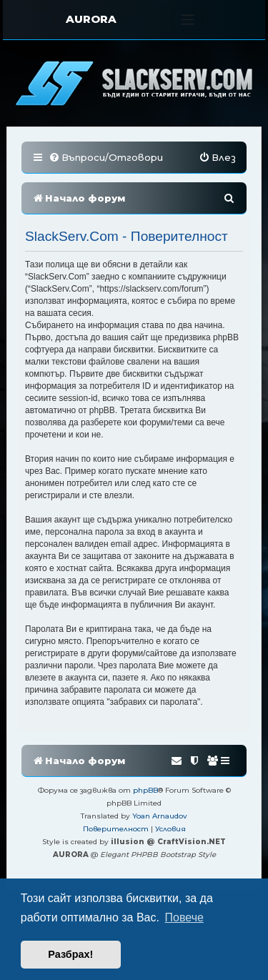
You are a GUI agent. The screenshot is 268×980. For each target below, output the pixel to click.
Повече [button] (184, 917)
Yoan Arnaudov (160, 816)
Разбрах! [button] (70, 954)
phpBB (145, 790)
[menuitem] (106, 158)
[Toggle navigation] (188, 20)
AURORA (91, 19)
